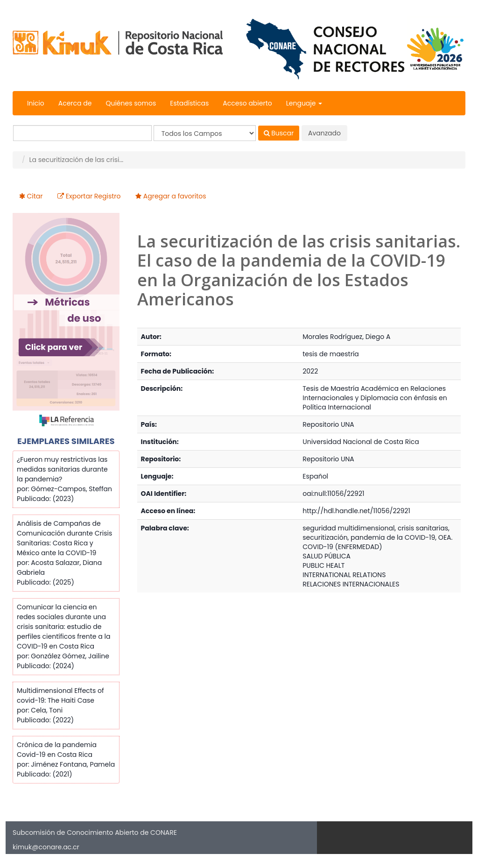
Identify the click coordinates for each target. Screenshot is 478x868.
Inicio (36, 103)
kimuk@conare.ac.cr (46, 847)
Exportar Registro (93, 196)
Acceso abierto (247, 103)
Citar (35, 196)
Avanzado (324, 133)
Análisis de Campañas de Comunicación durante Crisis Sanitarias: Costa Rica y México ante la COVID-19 (64, 538)
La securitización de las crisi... (76, 160)
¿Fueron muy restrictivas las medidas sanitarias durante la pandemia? (62, 469)
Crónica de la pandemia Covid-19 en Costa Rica (57, 750)
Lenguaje (304, 103)
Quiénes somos (131, 103)
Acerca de (75, 103)
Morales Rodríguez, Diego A (346, 337)
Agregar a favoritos (175, 196)
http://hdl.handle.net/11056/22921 (356, 511)
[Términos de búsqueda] (82, 133)
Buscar (279, 133)
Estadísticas (189, 103)
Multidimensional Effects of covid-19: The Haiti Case (60, 695)
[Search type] (205, 133)
